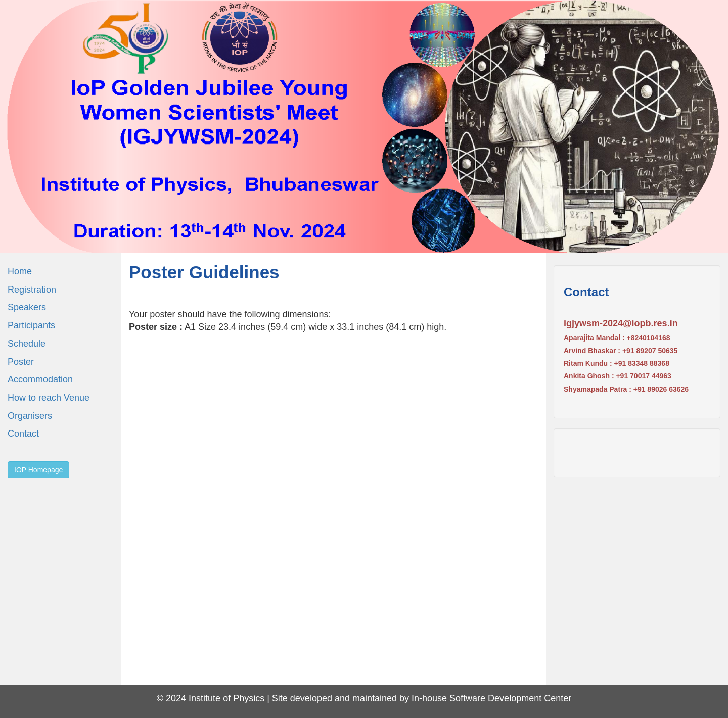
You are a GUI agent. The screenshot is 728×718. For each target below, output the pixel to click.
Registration (32, 290)
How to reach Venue (49, 398)
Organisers (30, 416)
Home (20, 271)
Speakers (27, 307)
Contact (23, 434)
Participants (31, 325)
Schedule (27, 344)
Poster (21, 362)
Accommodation (40, 379)
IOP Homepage (38, 470)
